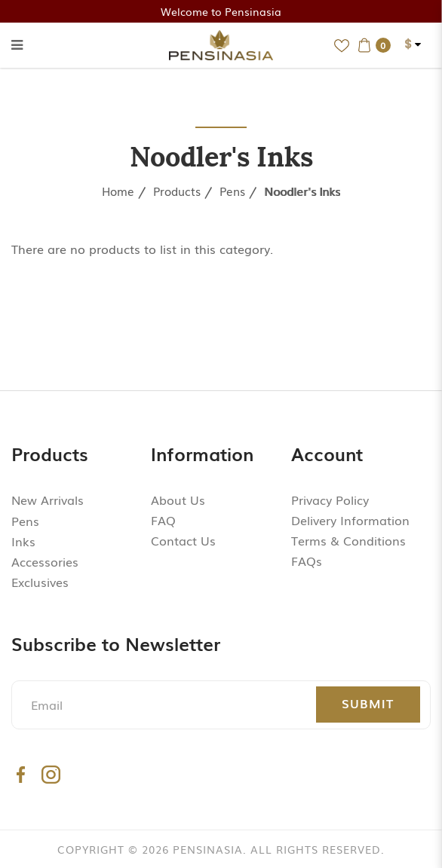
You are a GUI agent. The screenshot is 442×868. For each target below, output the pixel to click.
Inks (23, 541)
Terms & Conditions (348, 541)
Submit (368, 703)
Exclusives (40, 582)
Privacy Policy (330, 500)
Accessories (45, 561)
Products (177, 191)
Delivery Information (350, 521)
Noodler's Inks (302, 191)
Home (118, 191)
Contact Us (183, 541)
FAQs (307, 561)
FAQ (163, 521)
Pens (232, 191)
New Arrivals (48, 500)
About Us (178, 500)
